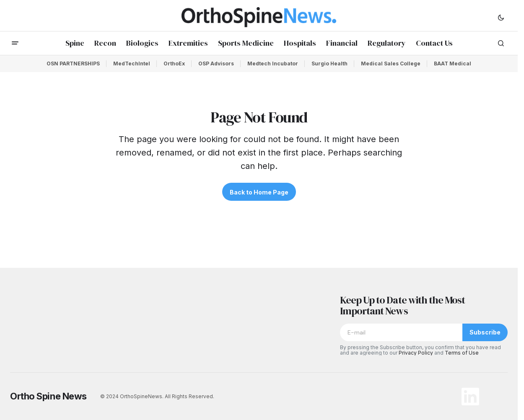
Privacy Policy (416, 353)
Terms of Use (462, 353)
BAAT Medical (453, 64)
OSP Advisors (216, 64)
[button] (501, 17)
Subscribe (485, 332)
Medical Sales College (391, 64)
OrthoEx (174, 64)
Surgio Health (329, 64)
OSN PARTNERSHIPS (73, 64)
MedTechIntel (132, 64)
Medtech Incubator (273, 64)
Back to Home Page (259, 192)
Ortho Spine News (48, 396)
